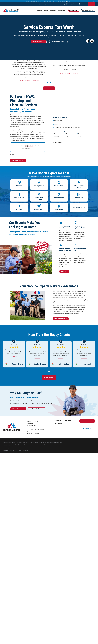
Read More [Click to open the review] (14, 356)
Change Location (58, 4)
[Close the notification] (94, 1)
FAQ (67, 4)
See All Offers (49, 88)
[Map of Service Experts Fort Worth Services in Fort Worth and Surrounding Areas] (70, 104)
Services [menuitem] (39, 10)
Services (57, 421)
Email (29, 81)
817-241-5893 (92, 4)
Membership (58, 424)
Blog (69, 421)
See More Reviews (49, 378)
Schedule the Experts (88, 10)
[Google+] (90, 429)
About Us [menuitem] (46, 10)
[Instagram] (86, 429)
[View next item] (53, 371)
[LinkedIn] (88, 429)
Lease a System (74, 10)
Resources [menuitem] (53, 10)
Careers (74, 4)
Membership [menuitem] (61, 10)
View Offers (69, 1)
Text (23, 81)
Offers (81, 4)
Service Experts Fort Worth (47, 4)
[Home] (11, 10)
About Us (64, 272)
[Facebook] (84, 429)
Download (36, 81)
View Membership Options (58, 42)
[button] (92, 41)
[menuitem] (6, 450)
